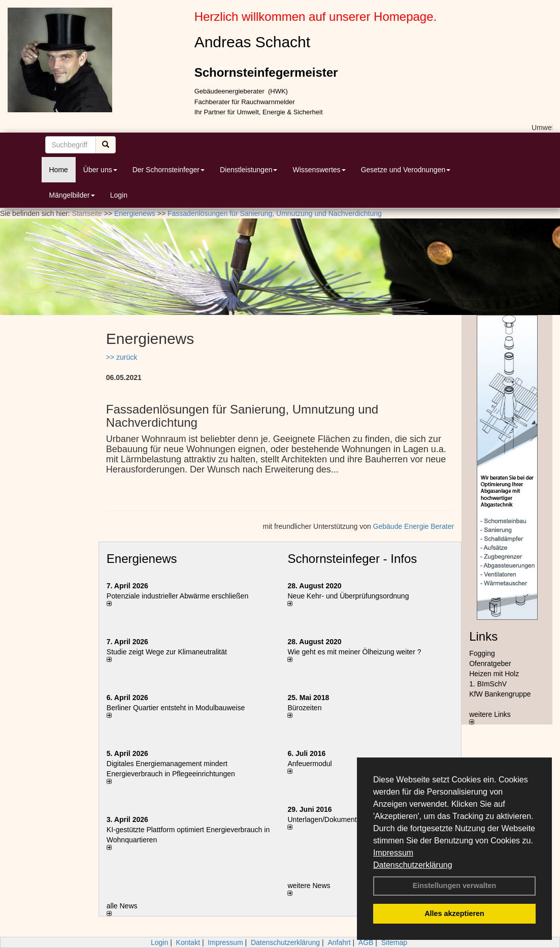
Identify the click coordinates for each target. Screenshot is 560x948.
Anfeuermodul (309, 764)
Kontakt (188, 942)
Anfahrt (339, 942)
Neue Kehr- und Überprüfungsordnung (348, 596)
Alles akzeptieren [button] (454, 913)
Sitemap (394, 942)
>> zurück (122, 357)
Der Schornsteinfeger (169, 170)
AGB (366, 942)
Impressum (393, 853)
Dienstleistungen (249, 170)
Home (59, 170)
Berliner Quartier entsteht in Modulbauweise (176, 708)
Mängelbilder (72, 195)
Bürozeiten (304, 708)
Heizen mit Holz (494, 674)
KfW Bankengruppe (500, 694)
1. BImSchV (488, 684)
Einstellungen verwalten (455, 886)
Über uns (100, 170)
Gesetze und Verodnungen (406, 170)
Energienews (142, 559)
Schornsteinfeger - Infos (352, 559)
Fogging (482, 653)
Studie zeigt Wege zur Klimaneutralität (167, 652)
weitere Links (490, 717)
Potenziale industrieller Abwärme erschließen (177, 596)
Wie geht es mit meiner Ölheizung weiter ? (354, 652)
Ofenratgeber (490, 663)
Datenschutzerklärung (413, 865)
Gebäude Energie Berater (414, 526)
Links (483, 636)
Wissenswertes (319, 170)
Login (119, 195)
